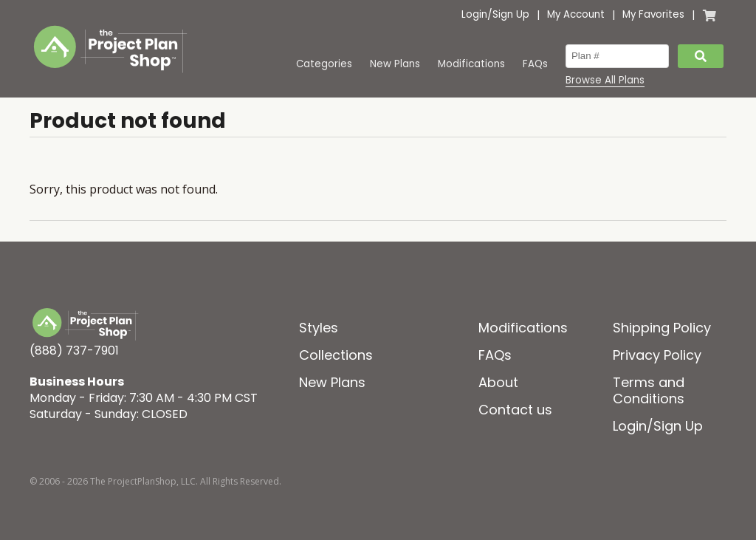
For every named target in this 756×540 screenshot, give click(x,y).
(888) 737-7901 (74, 351)
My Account (576, 14)
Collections (336, 355)
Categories (324, 64)
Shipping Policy (662, 328)
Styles (319, 328)
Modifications (471, 64)
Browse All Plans (605, 81)
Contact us (515, 410)
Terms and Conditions (649, 390)
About (498, 382)
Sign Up (511, 14)
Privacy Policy (657, 355)
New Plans (395, 64)
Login (474, 14)
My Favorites (653, 14)
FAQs (535, 64)
